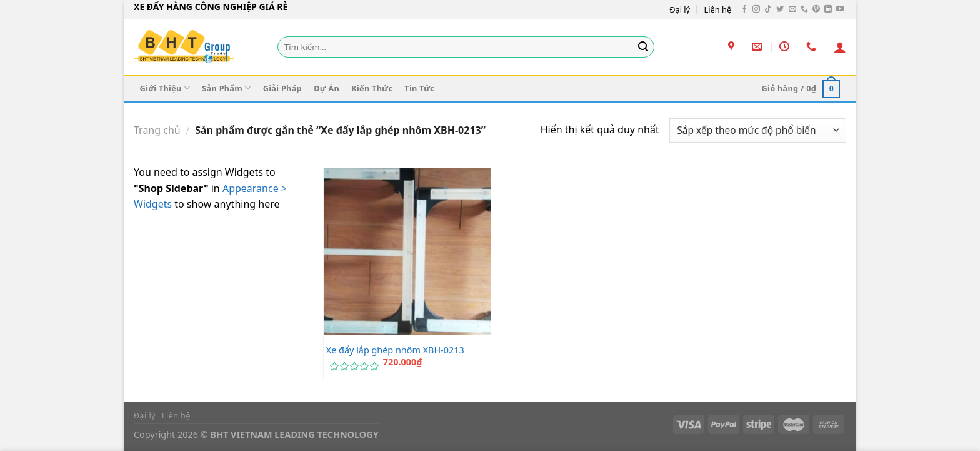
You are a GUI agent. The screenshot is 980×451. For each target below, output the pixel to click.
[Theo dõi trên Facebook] (744, 9)
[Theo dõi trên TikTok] (768, 9)
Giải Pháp (282, 88)
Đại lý (680, 9)
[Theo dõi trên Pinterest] (816, 9)
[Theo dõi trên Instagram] (756, 9)
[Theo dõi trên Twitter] (780, 9)
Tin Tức (419, 88)
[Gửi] (643, 47)
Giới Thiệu (165, 88)
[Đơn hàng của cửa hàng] (758, 130)
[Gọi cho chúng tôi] (804, 9)
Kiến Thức (372, 88)
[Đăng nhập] (840, 47)
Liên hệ (718, 9)
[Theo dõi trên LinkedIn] (828, 9)
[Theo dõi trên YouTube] (840, 9)
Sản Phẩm (226, 88)
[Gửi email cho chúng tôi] (792, 9)
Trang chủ (157, 130)
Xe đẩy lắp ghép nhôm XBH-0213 (395, 350)
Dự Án (327, 88)
